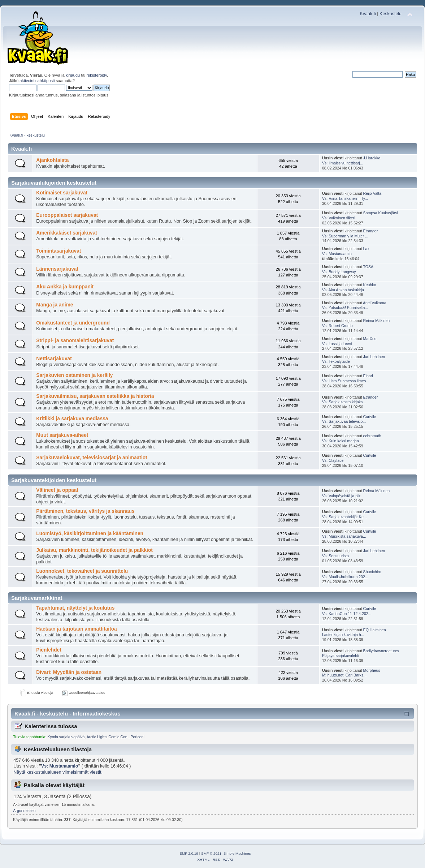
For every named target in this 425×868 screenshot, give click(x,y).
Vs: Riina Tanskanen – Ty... (345, 198)
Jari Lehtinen (374, 357)
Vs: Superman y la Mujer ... (345, 236)
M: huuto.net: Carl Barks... (344, 675)
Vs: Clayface (333, 460)
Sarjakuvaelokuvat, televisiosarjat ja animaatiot (92, 458)
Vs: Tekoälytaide (336, 361)
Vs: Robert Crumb (337, 326)
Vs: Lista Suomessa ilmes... (346, 381)
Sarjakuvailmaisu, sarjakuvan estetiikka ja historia (95, 396)
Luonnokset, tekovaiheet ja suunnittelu (82, 571)
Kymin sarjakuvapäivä (66, 737)
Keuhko (370, 285)
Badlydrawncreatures (381, 651)
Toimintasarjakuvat (58, 251)
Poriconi (138, 737)
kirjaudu (73, 75)
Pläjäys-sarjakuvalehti (341, 656)
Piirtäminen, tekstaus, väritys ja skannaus (85, 511)
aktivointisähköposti (37, 81)
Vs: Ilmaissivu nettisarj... (343, 163)
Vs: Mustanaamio (337, 254)
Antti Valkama (375, 303)
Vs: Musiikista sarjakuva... (344, 536)
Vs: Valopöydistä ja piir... (343, 496)
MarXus (370, 339)
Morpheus (372, 670)
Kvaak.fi (368, 14)
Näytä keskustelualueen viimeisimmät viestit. (58, 772)
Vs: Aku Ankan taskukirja (343, 290)
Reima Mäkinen (377, 321)
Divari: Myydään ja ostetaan (69, 672)
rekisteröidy (97, 75)
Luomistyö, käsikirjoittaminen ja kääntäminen (90, 534)
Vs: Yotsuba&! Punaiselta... (345, 308)
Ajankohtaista (52, 160)
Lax (366, 249)
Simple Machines (237, 853)
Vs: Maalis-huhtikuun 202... (345, 577)
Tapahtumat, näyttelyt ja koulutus (75, 608)
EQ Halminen (375, 630)
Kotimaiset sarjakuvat (62, 193)
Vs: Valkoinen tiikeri (339, 218)
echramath (372, 436)
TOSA (368, 267)
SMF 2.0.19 (189, 853)
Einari (368, 376)
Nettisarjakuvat (54, 359)
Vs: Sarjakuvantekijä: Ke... (344, 517)
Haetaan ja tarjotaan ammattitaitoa (76, 629)
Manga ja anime (55, 305)
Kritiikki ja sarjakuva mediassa (72, 419)
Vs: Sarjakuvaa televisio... (344, 421)
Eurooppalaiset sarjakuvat (67, 215)
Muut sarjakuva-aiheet (62, 435)
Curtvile (370, 417)
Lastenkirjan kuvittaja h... (343, 635)
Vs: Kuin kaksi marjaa (341, 441)
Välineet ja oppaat (57, 490)
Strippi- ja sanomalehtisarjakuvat (75, 341)
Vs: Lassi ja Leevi (337, 344)
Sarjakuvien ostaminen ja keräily (74, 375)
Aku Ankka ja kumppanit (65, 287)
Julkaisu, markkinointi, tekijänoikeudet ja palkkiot (94, 550)
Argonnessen (24, 811)
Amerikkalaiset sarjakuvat (67, 233)
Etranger (371, 231)
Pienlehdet (49, 650)
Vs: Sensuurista (335, 556)
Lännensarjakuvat (57, 269)
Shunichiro (372, 572)
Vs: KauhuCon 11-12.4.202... (347, 614)
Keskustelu (391, 14)
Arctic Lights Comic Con (108, 737)
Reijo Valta (372, 193)
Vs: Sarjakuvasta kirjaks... (344, 402)
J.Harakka (372, 158)
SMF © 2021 (211, 853)
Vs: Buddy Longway (339, 272)
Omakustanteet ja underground (73, 323)
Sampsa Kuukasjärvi (381, 213)
